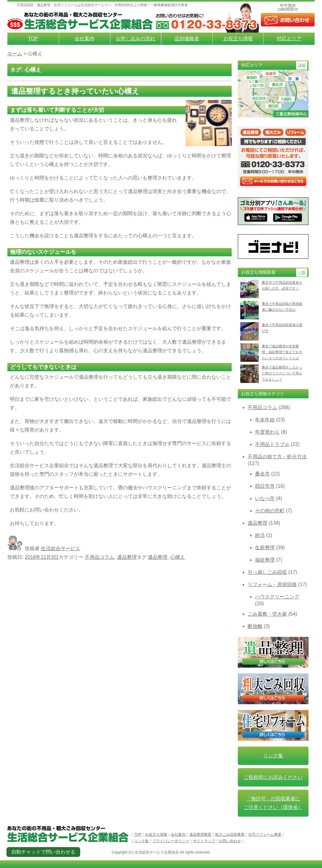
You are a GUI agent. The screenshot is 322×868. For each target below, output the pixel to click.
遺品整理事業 (200, 834)
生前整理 (265, 548)
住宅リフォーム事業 (265, 834)
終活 (260, 535)
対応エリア (289, 39)
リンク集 (273, 756)
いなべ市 (265, 498)
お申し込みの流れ (135, 39)
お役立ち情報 (238, 39)
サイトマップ (204, 841)
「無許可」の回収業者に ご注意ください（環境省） (273, 803)
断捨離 (255, 626)
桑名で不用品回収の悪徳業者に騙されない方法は (282, 307)
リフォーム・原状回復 (272, 584)
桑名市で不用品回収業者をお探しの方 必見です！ (282, 285)
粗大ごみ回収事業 (230, 834)
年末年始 (265, 420)
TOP (33, 39)
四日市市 (265, 486)
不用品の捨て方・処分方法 (277, 457)
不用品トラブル (272, 444)
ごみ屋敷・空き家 (267, 614)
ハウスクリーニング (277, 597)
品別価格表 (187, 39)
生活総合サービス (61, 548)
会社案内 (84, 39)
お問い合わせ (230, 841)
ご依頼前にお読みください (273, 777)
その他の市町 (270, 511)
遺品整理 (127, 557)
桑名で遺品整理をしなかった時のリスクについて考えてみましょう (282, 373)
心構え (178, 557)
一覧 (302, 272)
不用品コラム (100, 557)
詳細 (302, 65)
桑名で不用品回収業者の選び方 (282, 328)
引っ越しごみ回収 (267, 572)
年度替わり (267, 432)
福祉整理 (265, 560)
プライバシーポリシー (171, 841)
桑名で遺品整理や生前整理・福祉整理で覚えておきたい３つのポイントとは (282, 352)
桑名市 (262, 474)
